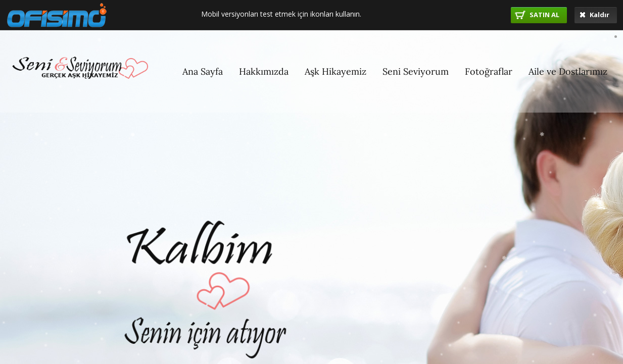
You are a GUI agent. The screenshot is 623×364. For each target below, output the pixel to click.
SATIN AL (537, 15)
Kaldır (594, 15)
